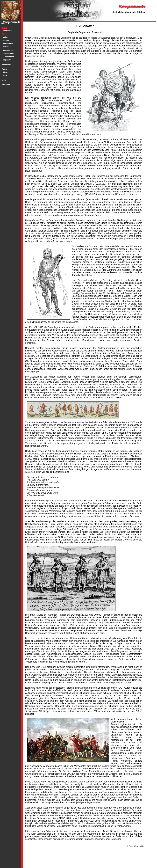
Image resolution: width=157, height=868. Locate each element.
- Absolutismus (7, 50)
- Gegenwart (6, 60)
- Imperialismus (8, 53)
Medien (4, 69)
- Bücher (5, 72)
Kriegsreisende (132, 6)
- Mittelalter (6, 40)
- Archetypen (7, 31)
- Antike (5, 37)
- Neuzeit (5, 47)
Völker (4, 34)
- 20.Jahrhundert (8, 57)
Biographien (6, 64)
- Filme (4, 76)
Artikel (4, 27)
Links (4, 80)
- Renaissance (7, 44)
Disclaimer (6, 85)
